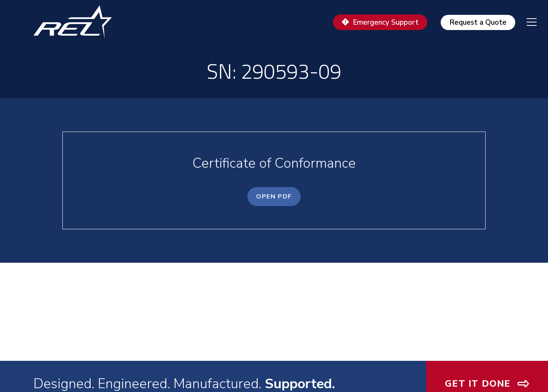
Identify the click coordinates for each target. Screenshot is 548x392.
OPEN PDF (274, 197)
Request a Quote (478, 22)
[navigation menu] (526, 22)
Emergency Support (386, 22)
